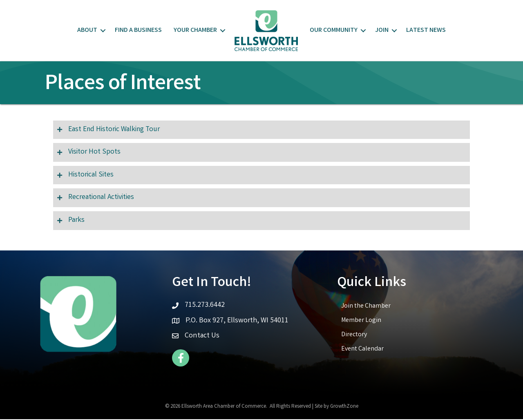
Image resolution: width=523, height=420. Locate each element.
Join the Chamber (366, 307)
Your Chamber (195, 30)
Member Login (361, 321)
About (87, 30)
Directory (354, 336)
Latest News (426, 30)
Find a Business (138, 30)
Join (382, 30)
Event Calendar (362, 350)
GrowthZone (344, 408)
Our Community (334, 30)
